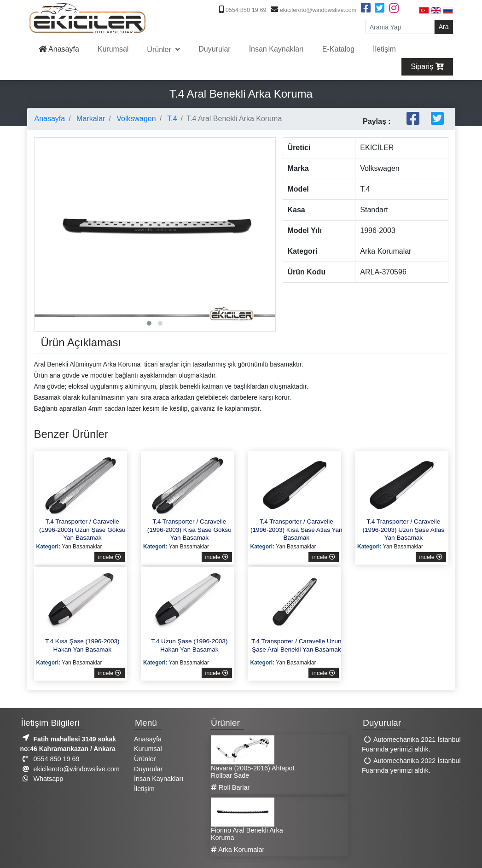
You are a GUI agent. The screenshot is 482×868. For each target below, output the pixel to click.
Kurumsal (113, 49)
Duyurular (214, 49)
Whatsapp (42, 779)
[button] (149, 323)
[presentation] (44, 209)
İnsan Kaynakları (276, 49)
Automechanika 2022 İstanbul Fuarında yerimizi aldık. (411, 766)
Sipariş (427, 67)
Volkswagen (135, 119)
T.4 (171, 119)
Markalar (90, 119)
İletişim (384, 49)
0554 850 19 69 (242, 10)
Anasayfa (59, 49)
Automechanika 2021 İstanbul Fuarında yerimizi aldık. (411, 745)
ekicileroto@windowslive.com (312, 10)
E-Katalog (338, 49)
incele (110, 557)
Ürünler (160, 50)
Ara (444, 27)
